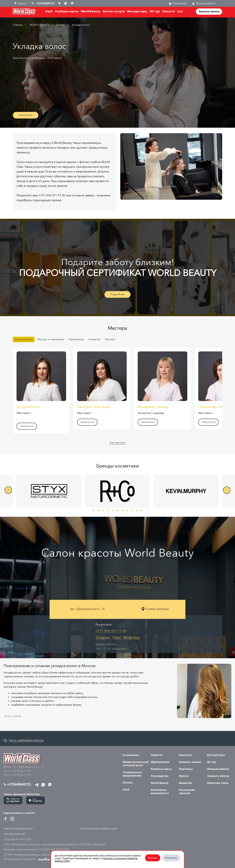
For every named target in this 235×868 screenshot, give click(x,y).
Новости (169, 11)
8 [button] (127, 510)
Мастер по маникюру (51, 339)
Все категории (24, 339)
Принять (153, 858)
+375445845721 (17, 784)
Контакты (185, 755)
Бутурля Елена (28, 407)
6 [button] (118, 510)
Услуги (61, 25)
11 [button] (142, 510)
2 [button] (99, 510)
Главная (18, 25)
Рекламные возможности (160, 791)
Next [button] (227, 490)
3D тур (155, 11)
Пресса (184, 776)
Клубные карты (67, 11)
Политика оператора (14, 834)
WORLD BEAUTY (39, 25)
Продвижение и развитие (27, 859)
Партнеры (186, 769)
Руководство (160, 776)
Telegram (103, 637)
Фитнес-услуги (114, 11)
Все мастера (118, 443)
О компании (131, 755)
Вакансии (185, 783)
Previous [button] (8, 490)
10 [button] (137, 510)
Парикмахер (76, 339)
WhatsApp (132, 637)
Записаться (26, 115)
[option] (117, 491)
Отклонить (171, 858)
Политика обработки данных (18, 829)
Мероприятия (160, 762)
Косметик (95, 339)
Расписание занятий (187, 791)
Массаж (110, 339)
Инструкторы (137, 11)
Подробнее (117, 294)
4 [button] (108, 510)
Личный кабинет (204, 3)
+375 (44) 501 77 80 (111, 631)
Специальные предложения (132, 774)
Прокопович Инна (213, 407)
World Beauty (91, 11)
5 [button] (113, 510)
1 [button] (93, 510)
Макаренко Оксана (153, 407)
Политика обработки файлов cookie (99, 829)
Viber (117, 637)
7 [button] (122, 510)
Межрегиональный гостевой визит (136, 764)
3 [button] (103, 510)
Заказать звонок (209, 11)
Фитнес (128, 782)
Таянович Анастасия (94, 407)
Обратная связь (218, 783)
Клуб (49, 11)
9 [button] (132, 510)
